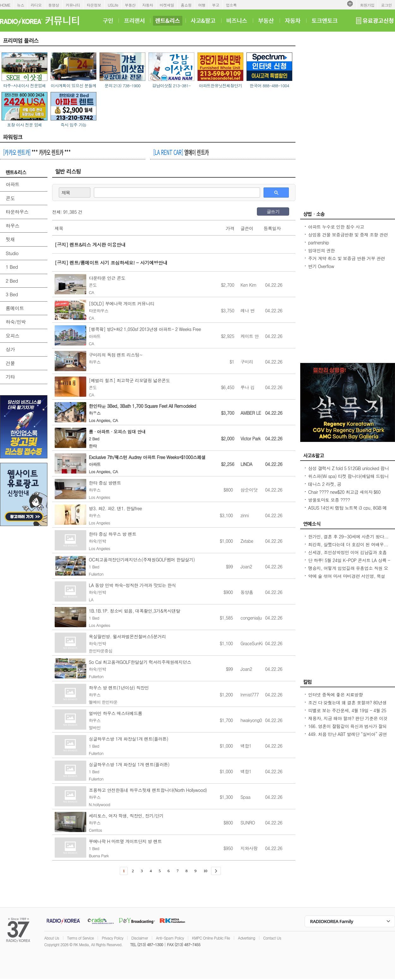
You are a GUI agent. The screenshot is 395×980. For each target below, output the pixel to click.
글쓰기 (273, 211)
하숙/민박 (16, 322)
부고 (216, 5)
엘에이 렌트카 (181, 152)
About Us (52, 938)
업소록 (231, 5)
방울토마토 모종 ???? (329, 500)
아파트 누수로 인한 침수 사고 (336, 227)
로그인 (386, 5)
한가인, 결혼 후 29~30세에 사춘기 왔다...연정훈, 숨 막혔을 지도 (348, 540)
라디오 (36, 5)
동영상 (54, 5)
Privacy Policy (112, 938)
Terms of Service (80, 938)
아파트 (12, 184)
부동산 (130, 5)
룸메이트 (15, 308)
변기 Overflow (321, 266)
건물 (10, 363)
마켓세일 (167, 5)
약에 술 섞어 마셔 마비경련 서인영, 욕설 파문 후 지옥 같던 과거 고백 (347, 579)
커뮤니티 (73, 5)
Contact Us (272, 938)
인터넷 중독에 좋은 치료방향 (335, 695)
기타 (10, 377)
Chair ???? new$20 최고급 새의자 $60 (344, 492)
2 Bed (12, 281)
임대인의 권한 (321, 250)
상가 (10, 349)
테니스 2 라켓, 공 (325, 484)
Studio (12, 253)
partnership (319, 242)
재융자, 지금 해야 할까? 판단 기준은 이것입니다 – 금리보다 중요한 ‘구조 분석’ (348, 721)
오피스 (12, 336)
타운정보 (94, 5)
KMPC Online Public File (211, 938)
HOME (5, 5)
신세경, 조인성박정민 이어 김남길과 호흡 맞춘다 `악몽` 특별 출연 (347, 555)
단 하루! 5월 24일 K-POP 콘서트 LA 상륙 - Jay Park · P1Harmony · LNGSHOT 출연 (349, 563)
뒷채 (10, 239)
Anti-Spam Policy (170, 938)
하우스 (12, 226)
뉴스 (21, 5)
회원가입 (367, 5)
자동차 (148, 5)
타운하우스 (17, 212)
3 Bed (12, 294)
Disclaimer (140, 938)
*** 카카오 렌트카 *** (37, 152)
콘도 (10, 198)
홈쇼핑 (186, 5)
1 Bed (12, 267)
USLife (113, 5)
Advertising (246, 938)
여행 (202, 5)
